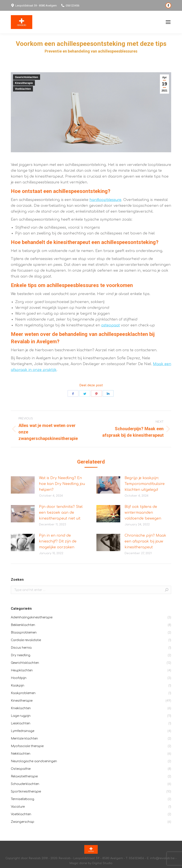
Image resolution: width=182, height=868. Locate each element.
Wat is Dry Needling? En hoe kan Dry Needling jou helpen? (62, 484)
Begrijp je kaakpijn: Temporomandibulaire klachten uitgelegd (145, 484)
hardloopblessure (105, 200)
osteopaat (110, 325)
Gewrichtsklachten (27, 77)
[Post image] (23, 485)
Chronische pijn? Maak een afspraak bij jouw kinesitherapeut (145, 541)
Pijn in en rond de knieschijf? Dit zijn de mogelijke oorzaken (58, 541)
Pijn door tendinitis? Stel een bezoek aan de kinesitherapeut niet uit (61, 513)
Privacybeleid (151, 22)
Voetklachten (23, 89)
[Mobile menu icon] (168, 22)
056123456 (70, 5)
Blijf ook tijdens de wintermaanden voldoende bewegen (143, 513)
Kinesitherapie (24, 83)
